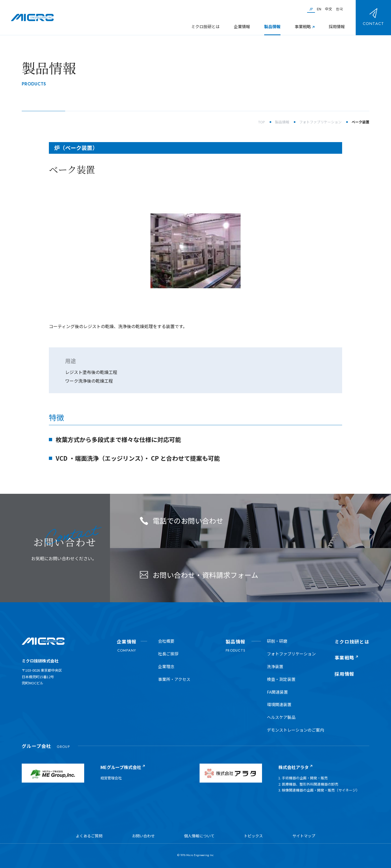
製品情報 (272, 26)
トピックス (253, 836)
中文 (329, 9)
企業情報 (242, 26)
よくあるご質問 (89, 836)
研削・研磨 (277, 641)
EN (319, 9)
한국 (339, 9)
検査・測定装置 (281, 679)
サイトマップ (304, 836)
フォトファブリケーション (291, 654)
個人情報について (199, 836)
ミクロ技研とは (205, 26)
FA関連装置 (277, 692)
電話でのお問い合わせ (182, 521)
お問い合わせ (143, 836)
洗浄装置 (275, 666)
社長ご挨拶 (168, 654)
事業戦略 (303, 26)
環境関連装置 (279, 704)
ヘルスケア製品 (281, 717)
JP (311, 9)
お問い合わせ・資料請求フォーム (199, 575)
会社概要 (166, 641)
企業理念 (166, 666)
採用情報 (337, 26)
